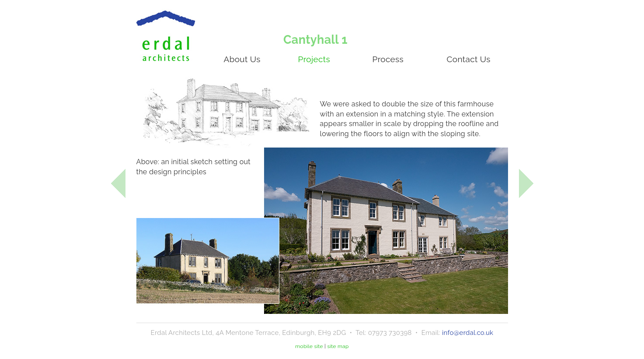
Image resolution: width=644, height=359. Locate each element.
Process (388, 59)
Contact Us (469, 59)
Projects (314, 59)
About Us (242, 59)
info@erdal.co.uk (468, 333)
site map (338, 346)
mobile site (309, 346)
